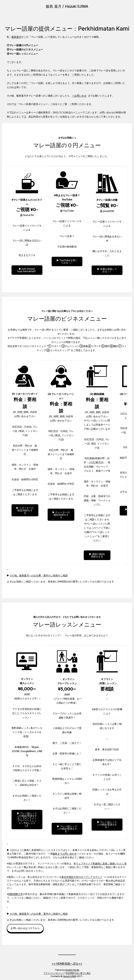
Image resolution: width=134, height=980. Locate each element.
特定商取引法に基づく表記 (78, 973)
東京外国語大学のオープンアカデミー (82, 877)
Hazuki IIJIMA (70, 976)
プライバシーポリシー (54, 973)
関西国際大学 (16, 894)
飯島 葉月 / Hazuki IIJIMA (67, 6)
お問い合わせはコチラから (25, 928)
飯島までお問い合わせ (65, 854)
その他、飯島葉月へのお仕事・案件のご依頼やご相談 (39, 575)
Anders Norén (72, 970)
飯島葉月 (16, 37)
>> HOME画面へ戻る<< (67, 964)
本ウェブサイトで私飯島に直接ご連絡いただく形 (100, 863)
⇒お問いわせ (79, 96)
